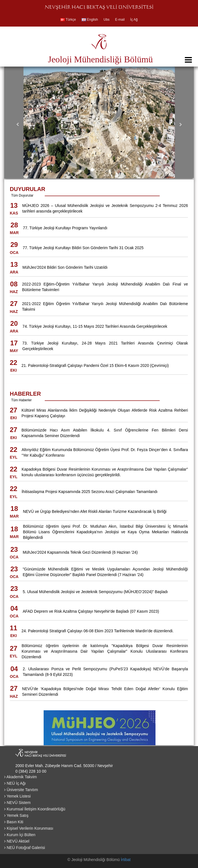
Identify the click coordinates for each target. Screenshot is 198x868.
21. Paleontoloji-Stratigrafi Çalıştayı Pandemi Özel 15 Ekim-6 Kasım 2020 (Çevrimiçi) (95, 365)
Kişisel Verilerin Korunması (29, 828)
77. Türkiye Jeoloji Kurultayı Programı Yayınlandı (65, 228)
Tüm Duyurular (22, 195)
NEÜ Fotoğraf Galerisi (25, 848)
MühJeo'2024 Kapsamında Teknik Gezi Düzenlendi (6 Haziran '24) (80, 552)
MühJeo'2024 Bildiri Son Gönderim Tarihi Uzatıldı (65, 267)
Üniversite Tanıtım (21, 790)
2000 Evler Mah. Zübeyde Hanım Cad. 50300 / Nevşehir (64, 766)
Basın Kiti (14, 822)
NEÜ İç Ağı (15, 783)
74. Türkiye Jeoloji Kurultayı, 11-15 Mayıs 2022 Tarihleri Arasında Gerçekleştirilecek (95, 326)
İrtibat (126, 860)
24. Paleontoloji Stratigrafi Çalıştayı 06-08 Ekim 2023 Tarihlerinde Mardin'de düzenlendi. (98, 631)
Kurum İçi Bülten (20, 835)
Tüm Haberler (21, 400)
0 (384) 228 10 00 (31, 771)
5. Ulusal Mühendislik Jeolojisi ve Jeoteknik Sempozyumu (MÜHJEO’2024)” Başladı (95, 592)
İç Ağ (134, 20)
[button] (18, 122)
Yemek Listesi (17, 796)
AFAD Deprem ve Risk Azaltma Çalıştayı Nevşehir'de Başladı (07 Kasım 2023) (91, 611)
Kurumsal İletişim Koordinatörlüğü (35, 809)
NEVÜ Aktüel (17, 841)
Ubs (106, 20)
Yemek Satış (16, 815)
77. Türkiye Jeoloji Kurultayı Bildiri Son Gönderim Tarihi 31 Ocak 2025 (83, 248)
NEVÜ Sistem (17, 803)
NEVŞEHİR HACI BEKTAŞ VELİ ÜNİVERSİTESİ (99, 8)
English (90, 20)
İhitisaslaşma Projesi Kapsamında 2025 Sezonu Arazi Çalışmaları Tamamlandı (89, 492)
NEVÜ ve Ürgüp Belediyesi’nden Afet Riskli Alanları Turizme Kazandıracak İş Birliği (95, 511)
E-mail (120, 20)
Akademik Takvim (21, 777)
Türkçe (68, 20)
